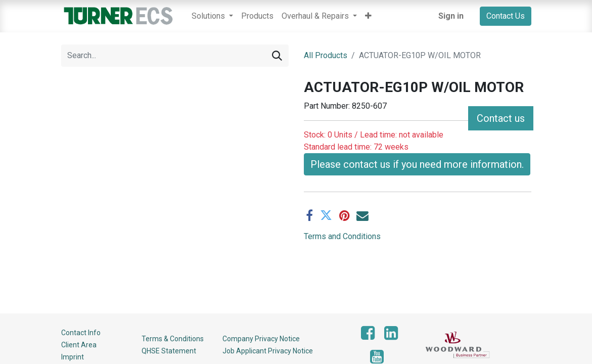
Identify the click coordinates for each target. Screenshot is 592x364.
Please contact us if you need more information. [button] (417, 140)
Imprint (73, 357)
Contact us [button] (501, 118)
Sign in (451, 16)
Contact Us (506, 16)
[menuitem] (257, 16)
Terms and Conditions (342, 212)
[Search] (277, 56)
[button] (368, 16)
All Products (326, 55)
